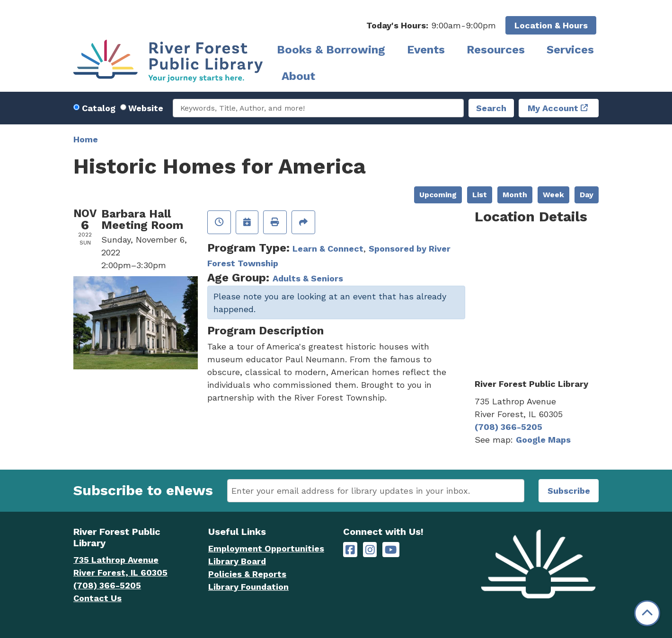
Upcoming (438, 195)
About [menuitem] (298, 76)
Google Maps (543, 440)
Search (491, 108)
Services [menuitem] (570, 50)
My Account (553, 108)
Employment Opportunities (266, 548)
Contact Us (97, 598)
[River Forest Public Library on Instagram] (370, 550)
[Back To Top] (647, 613)
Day (587, 195)
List (480, 195)
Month (515, 195)
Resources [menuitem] (496, 50)
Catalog (99, 108)
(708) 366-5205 (508, 427)
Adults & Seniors (308, 278)
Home (86, 139)
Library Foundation (248, 587)
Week (553, 195)
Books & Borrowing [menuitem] (331, 50)
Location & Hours (551, 25)
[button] (431, 25)
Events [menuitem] (426, 50)
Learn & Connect (328, 249)
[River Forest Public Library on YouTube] (391, 550)
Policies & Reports (247, 574)
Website (146, 108)
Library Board (237, 561)
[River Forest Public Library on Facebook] (350, 550)
